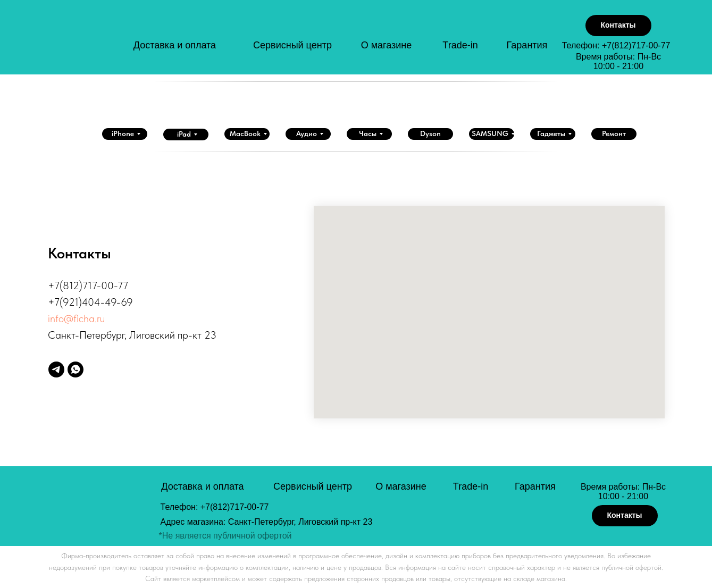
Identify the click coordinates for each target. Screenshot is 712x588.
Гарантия (527, 45)
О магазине (387, 45)
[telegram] (56, 369)
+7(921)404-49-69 (90, 302)
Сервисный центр (292, 45)
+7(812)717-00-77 (636, 45)
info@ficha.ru (76, 318)
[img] (96, 42)
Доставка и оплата (175, 45)
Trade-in (460, 45)
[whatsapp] (76, 369)
